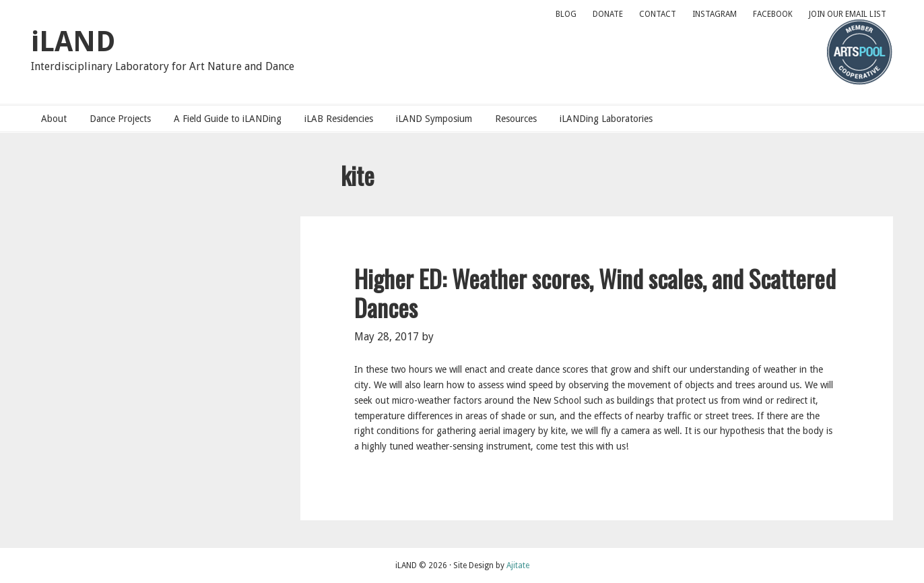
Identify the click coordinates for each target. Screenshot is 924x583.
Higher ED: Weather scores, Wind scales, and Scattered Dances (595, 293)
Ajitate (518, 565)
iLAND (73, 41)
